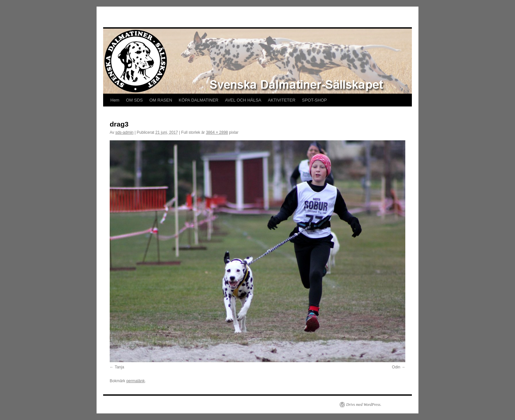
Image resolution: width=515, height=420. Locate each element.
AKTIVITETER (282, 100)
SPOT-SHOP (314, 100)
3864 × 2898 (217, 132)
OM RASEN (161, 100)
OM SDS (134, 100)
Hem (115, 100)
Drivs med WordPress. (364, 405)
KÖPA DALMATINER (199, 100)
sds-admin (124, 132)
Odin (396, 367)
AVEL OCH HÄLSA (243, 100)
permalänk (136, 381)
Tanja (119, 367)
